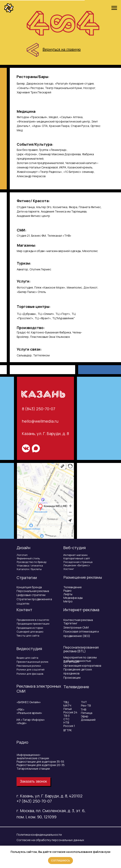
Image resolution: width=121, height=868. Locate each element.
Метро (68, 601)
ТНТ (84, 702)
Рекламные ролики (29, 666)
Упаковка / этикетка (30, 565)
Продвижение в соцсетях (33, 620)
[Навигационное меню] (114, 8)
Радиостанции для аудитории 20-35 (41, 765)
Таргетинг (70, 623)
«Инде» (22, 723)
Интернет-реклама (81, 610)
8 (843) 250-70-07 (39, 409)
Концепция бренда (29, 587)
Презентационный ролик (32, 662)
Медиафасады (73, 598)
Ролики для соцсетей (30, 669)
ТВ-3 (66, 716)
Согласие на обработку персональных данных (50, 840)
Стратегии (27, 578)
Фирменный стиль (28, 558)
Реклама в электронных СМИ (39, 689)
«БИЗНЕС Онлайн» (29, 702)
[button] (33, 782)
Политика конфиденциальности (39, 835)
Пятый (68, 709)
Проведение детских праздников (78, 671)
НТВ (66, 722)
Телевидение (73, 587)
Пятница (87, 713)
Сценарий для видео (30, 632)
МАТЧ (67, 705)
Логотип (22, 555)
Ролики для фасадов (30, 674)
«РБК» (21, 709)
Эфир (85, 716)
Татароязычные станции (33, 769)
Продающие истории (30, 628)
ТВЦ (66, 702)
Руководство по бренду (32, 562)
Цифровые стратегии (31, 595)
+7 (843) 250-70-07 (34, 801)
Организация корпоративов (82, 666)
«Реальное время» (29, 713)
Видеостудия (29, 649)
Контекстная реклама (78, 620)
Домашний (88, 720)
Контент (24, 610)
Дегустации (71, 662)
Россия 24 (70, 712)
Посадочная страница (78, 562)
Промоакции (72, 678)
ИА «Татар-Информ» (31, 720)
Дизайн (23, 548)
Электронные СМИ (76, 627)
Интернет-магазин (75, 555)
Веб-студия (75, 548)
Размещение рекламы (83, 577)
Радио (67, 591)
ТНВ (83, 709)
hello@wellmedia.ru (40, 421)
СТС (66, 719)
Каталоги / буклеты (29, 569)
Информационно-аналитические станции (33, 756)
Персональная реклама (33, 591)
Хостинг (69, 569)
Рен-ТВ (86, 705)
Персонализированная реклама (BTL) (81, 649)
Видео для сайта (27, 658)
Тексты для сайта (28, 636)
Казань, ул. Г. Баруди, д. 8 (45, 434)
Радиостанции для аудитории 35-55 (40, 762)
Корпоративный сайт (77, 558)
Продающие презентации (33, 624)
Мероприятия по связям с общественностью (80, 659)
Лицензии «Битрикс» (77, 565)
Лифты (68, 594)
